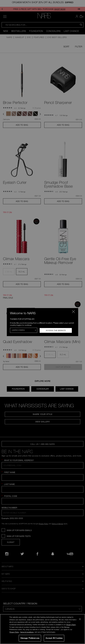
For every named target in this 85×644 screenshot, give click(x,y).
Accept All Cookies (54, 638)
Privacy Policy (71, 625)
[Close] (80, 619)
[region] (43, 629)
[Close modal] (73, 311)
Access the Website (56, 330)
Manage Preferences (30, 638)
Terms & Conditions (27, 632)
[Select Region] (24, 330)
